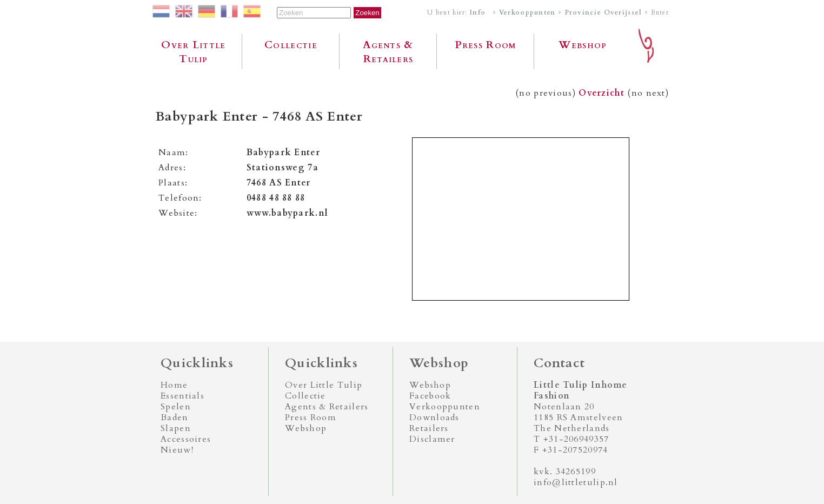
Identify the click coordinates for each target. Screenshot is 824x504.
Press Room (486, 45)
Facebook (430, 396)
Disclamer (432, 439)
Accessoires (186, 439)
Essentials (182, 396)
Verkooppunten (527, 12)
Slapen (176, 428)
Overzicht (602, 93)
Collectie (291, 45)
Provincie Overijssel (603, 12)
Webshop (583, 45)
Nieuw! (177, 450)
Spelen (176, 407)
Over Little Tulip (193, 52)
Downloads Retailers (434, 423)
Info (478, 12)
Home (174, 385)
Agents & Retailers (388, 52)
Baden (175, 417)
